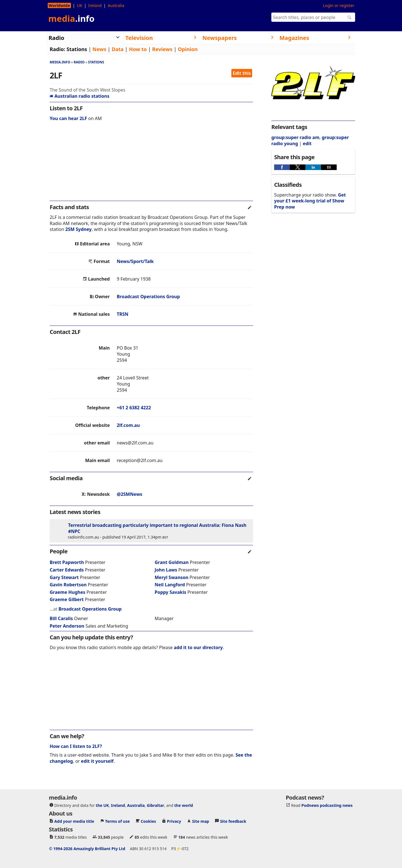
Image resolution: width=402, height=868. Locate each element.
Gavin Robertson (68, 585)
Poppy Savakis (170, 592)
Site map (201, 821)
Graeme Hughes (68, 592)
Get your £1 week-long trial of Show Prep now (310, 201)
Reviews (162, 49)
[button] (282, 167)
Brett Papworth (67, 562)
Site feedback (233, 821)
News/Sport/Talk (135, 261)
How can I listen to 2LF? (76, 746)
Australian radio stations (80, 96)
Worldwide (59, 5)
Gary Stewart (64, 577)
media (71, 18)
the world (184, 805)
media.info (60, 62)
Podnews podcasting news (327, 805)
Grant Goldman (172, 562)
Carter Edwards (67, 570)
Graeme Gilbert (67, 599)
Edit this (242, 73)
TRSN (123, 314)
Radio (79, 62)
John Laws (166, 570)
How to (138, 49)
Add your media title (74, 821)
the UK (102, 805)
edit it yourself (97, 761)
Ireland (95, 5)
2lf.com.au (128, 425)
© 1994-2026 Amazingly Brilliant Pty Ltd (87, 849)
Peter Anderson (67, 626)
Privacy (174, 821)
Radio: (58, 49)
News (99, 49)
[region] (151, 165)
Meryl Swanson (172, 577)
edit (307, 144)
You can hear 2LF (68, 118)
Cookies (148, 821)
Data (118, 49)
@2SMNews (129, 494)
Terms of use (118, 821)
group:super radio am (295, 137)
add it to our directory (198, 647)
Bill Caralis (61, 618)
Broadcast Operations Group (148, 296)
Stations (77, 49)
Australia (116, 5)
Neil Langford (170, 585)
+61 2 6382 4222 (134, 408)
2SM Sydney (78, 229)
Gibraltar (155, 805)
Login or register (339, 5)
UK (79, 5)
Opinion (188, 49)
